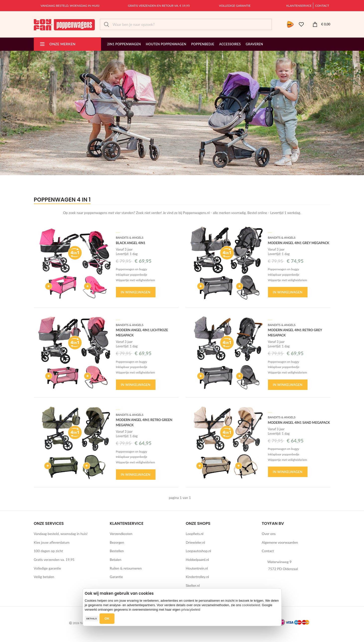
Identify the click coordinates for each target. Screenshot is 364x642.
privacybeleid (191, 610)
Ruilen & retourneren (126, 568)
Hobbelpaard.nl (198, 560)
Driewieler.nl (196, 542)
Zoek (106, 24)
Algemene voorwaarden (280, 542)
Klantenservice (299, 6)
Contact (322, 6)
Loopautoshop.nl (199, 551)
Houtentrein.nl (197, 568)
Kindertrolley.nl (198, 577)
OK (107, 618)
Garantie (116, 577)
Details (92, 618)
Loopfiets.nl (195, 534)
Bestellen (117, 551)
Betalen (116, 560)
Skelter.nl (193, 585)
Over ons (269, 534)
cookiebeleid (251, 605)
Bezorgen (117, 542)
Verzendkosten (121, 534)
